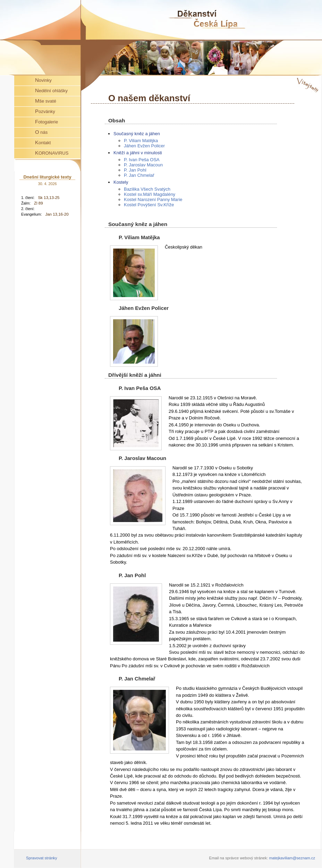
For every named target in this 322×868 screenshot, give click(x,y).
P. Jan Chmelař (139, 175)
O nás (41, 132)
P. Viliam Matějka (141, 141)
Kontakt (43, 142)
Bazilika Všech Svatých (147, 189)
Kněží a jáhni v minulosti (138, 153)
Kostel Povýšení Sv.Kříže (149, 205)
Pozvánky (45, 111)
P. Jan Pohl (135, 170)
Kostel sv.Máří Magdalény (150, 194)
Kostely (121, 182)
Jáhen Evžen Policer (144, 146)
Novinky (43, 80)
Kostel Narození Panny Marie (153, 199)
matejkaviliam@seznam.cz (292, 858)
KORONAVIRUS (52, 153)
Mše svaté (46, 101)
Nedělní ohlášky (51, 90)
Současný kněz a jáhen (137, 134)
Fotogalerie (46, 121)
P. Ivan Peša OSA (142, 160)
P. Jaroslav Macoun (143, 165)
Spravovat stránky (42, 858)
